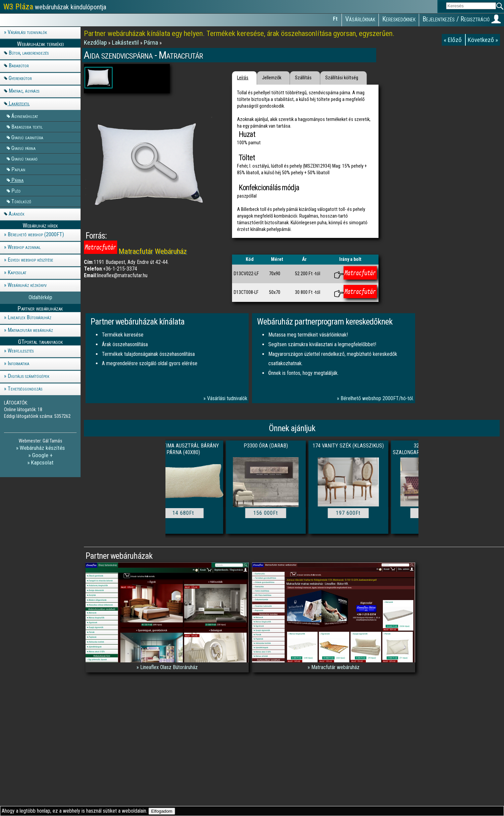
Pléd (16, 190)
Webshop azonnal (24, 247)
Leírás (243, 78)
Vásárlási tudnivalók (27, 32)
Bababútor (19, 65)
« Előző (453, 40)
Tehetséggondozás (25, 389)
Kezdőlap (96, 42)
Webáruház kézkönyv (27, 285)
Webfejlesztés (21, 351)
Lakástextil (19, 103)
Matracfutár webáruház (30, 330)
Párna (17, 180)
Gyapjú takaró (24, 158)
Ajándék (16, 214)
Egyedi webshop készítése (30, 260)
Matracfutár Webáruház (153, 251)
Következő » (483, 40)
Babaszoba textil (27, 126)
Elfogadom (162, 811)
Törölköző (21, 201)
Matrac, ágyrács (24, 91)
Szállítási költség (342, 78)
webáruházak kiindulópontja (55, 7)
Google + (42, 455)
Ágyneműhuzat (25, 116)
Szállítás (303, 78)
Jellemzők (272, 78)
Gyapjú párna (23, 148)
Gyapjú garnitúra (27, 137)
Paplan (18, 169)
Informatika (18, 363)
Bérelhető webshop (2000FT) (36, 234)
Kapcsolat (17, 272)
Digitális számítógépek (28, 376)
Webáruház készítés (42, 448)
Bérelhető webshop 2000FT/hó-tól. (377, 398)
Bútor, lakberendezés (29, 53)
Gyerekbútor (20, 78)
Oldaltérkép (40, 297)
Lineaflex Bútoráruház (29, 317)
